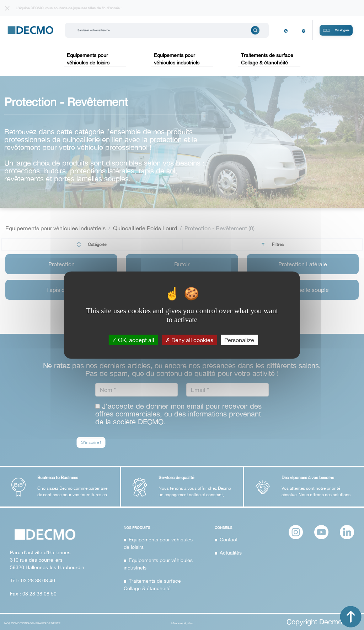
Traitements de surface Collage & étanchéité (267, 59)
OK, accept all (133, 340)
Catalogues (336, 30)
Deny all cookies (189, 340)
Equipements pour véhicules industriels (177, 59)
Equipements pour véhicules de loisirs (88, 59)
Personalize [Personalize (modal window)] (239, 340)
